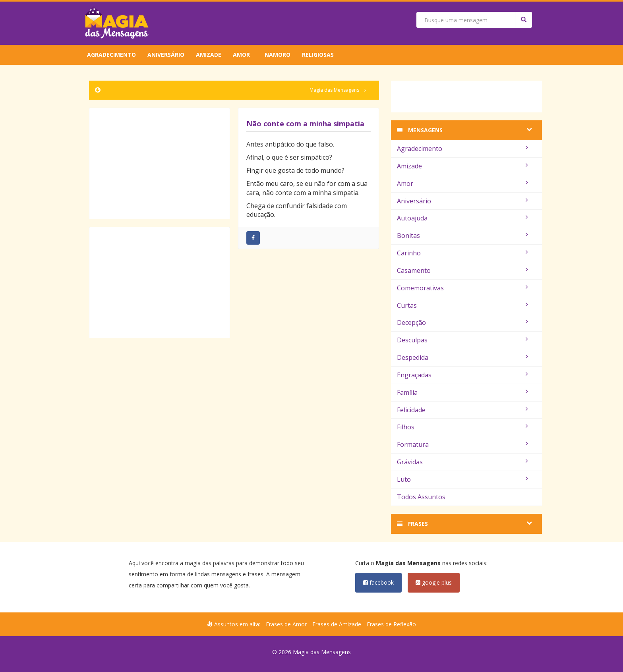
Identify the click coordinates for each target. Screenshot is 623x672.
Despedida (462, 357)
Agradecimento (111, 55)
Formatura (462, 444)
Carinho (462, 253)
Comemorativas (462, 288)
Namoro (278, 55)
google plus (434, 582)
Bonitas (462, 236)
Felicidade (462, 410)
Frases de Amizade (337, 624)
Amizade (209, 55)
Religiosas (318, 55)
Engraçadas (462, 375)
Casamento (462, 270)
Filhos (462, 427)
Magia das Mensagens (334, 90)
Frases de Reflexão (391, 624)
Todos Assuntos (421, 497)
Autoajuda (462, 218)
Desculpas (462, 340)
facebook (378, 582)
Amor (241, 55)
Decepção (462, 322)
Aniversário (166, 55)
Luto (462, 479)
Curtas (462, 305)
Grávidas (462, 462)
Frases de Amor (286, 624)
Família (462, 392)
